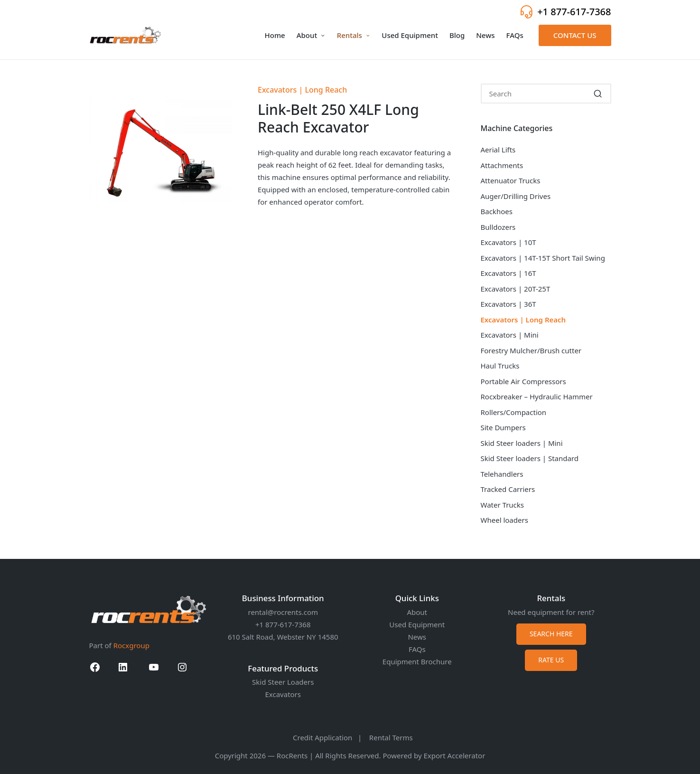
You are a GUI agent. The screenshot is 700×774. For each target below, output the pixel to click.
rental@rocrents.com (283, 612)
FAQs (417, 649)
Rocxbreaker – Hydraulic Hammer (537, 396)
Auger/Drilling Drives (516, 196)
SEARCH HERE (551, 634)
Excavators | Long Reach (302, 90)
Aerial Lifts (498, 150)
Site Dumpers (503, 427)
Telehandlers (502, 474)
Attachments (502, 165)
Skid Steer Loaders (283, 682)
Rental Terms (391, 737)
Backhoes (497, 211)
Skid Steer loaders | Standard (530, 458)
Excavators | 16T (509, 273)
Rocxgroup (131, 645)
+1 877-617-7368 (574, 12)
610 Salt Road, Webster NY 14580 (283, 637)
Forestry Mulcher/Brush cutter (531, 350)
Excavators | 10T (509, 242)
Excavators (283, 694)
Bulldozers (498, 227)
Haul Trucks (500, 366)
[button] (575, 35)
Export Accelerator (454, 755)
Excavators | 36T (509, 304)
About (417, 612)
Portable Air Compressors (523, 381)
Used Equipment (417, 624)
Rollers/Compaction (514, 412)
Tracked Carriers (508, 489)
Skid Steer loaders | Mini (522, 443)
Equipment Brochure (417, 661)
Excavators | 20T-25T (516, 289)
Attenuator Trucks (511, 180)
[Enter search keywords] (546, 94)
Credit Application (322, 737)
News (417, 637)
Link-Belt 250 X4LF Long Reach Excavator (338, 118)
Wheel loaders (504, 520)
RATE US (551, 660)
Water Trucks (503, 505)
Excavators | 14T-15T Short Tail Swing (543, 258)
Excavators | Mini (510, 335)
